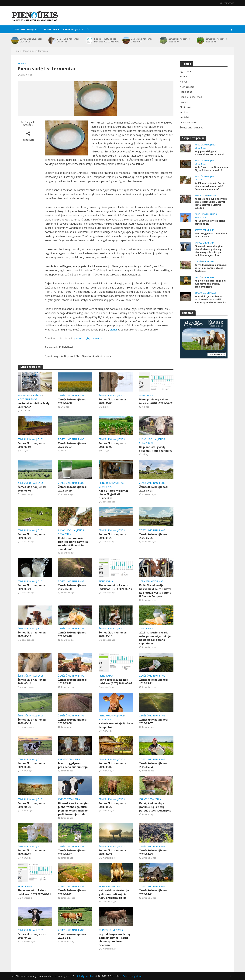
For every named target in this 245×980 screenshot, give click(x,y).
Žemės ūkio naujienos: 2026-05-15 (113, 634)
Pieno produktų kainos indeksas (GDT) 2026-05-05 (115, 682)
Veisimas (158, 581)
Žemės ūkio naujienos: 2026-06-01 (32, 489)
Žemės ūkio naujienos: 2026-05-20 (72, 587)
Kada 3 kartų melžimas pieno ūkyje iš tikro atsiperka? (113, 494)
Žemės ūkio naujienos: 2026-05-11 (32, 721)
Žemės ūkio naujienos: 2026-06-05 (68, 40)
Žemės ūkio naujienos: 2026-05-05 (113, 765)
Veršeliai (37, 395)
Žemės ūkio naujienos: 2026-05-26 (113, 536)
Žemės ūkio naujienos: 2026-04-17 (72, 936)
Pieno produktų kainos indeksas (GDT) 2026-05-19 (115, 587)
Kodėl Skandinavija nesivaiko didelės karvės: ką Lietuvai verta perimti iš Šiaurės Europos (155, 591)
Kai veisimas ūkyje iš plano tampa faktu (116, 725)
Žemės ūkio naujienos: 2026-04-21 (153, 892)
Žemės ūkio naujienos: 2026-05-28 (153, 489)
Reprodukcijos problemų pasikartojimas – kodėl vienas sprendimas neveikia (114, 940)
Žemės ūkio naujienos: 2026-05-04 (153, 765)
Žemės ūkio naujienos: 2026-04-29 (113, 805)
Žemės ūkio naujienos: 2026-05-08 (72, 721)
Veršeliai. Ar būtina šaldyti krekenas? (35, 405)
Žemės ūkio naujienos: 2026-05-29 (72, 489)
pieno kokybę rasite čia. (88, 338)
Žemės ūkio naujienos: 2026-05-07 (153, 721)
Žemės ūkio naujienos (26, 29)
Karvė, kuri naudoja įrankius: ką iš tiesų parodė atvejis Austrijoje (155, 807)
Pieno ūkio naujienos (152, 439)
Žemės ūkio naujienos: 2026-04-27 (72, 852)
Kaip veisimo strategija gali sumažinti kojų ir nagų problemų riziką (114, 894)
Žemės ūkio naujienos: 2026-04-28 (32, 852)
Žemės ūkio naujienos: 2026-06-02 (216, 40)
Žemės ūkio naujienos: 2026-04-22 (72, 892)
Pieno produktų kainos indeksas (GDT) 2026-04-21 (34, 892)
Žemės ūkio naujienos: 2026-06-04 (142, 40)
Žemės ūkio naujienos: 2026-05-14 (32, 682)
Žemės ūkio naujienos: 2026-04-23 (153, 852)
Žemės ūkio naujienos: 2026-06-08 (31, 40)
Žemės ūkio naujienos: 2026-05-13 (72, 682)
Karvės (22, 63)
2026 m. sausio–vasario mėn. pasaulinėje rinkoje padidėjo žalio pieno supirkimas (155, 638)
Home (18, 51)
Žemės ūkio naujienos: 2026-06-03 (179, 40)
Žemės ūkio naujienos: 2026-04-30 (32, 805)
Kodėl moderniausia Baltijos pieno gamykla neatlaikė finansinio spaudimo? (73, 544)
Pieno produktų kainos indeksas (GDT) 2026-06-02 (107, 40)
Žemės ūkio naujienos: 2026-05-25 (153, 536)
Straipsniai (50, 29)
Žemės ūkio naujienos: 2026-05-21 (32, 587)
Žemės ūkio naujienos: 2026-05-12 (153, 682)
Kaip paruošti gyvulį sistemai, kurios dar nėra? (156, 449)
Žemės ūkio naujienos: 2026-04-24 (113, 852)
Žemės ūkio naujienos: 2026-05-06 (32, 765)
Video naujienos (73, 29)
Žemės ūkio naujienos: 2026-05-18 (72, 634)
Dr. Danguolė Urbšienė (28, 123)
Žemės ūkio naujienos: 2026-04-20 (32, 936)
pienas (114, 330)
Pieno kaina (146, 395)
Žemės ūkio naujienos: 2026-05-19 (32, 634)
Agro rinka (146, 628)
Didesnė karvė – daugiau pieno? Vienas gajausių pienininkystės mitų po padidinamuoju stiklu (74, 809)
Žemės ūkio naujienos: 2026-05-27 (32, 536)
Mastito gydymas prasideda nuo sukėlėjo (73, 765)
